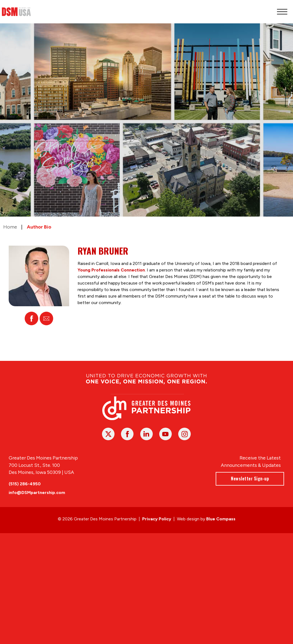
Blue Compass (221, 519)
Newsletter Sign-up (250, 479)
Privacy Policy (157, 519)
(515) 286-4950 (25, 484)
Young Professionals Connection (111, 270)
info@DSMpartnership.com (37, 493)
